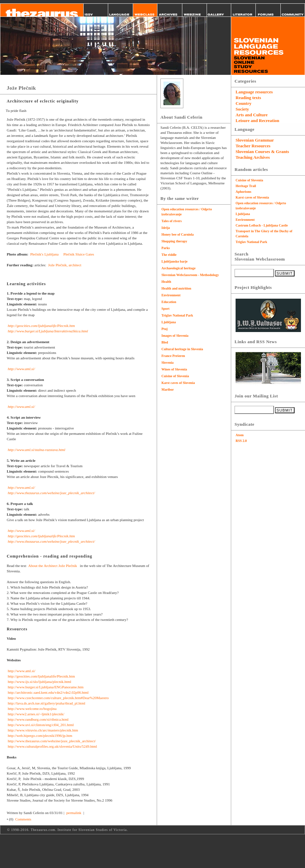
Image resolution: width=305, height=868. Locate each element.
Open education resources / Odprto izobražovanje (187, 212)
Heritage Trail (246, 186)
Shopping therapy (174, 241)
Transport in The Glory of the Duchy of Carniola (264, 234)
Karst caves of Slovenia (178, 383)
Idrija (166, 228)
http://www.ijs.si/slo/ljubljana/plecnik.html (39, 682)
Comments (23, 819)
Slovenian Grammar (255, 140)
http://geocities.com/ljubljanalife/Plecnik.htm (41, 326)
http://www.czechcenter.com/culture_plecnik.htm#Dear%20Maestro (58, 698)
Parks (166, 248)
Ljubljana (169, 322)
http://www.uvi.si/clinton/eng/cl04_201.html (41, 725)
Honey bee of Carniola (178, 234)
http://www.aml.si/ (21, 369)
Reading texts (248, 98)
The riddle (169, 255)
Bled (165, 342)
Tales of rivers (172, 221)
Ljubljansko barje (175, 261)
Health (166, 282)
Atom (240, 435)
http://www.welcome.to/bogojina (32, 709)
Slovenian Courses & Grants (262, 152)
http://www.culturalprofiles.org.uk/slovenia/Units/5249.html (52, 746)
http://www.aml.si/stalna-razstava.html (37, 450)
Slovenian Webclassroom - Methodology (190, 275)
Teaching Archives (253, 157)
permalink (74, 813)
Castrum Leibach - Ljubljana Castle (262, 225)
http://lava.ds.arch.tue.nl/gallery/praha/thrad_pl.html (47, 703)
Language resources (254, 92)
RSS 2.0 (241, 441)
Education (169, 302)
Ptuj (164, 329)
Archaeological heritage (178, 268)
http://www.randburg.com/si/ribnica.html (38, 719)
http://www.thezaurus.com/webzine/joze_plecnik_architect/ (51, 493)
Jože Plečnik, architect (65, 265)
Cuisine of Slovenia (175, 376)
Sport (165, 309)
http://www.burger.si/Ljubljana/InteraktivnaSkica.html (48, 331)
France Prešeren (173, 356)
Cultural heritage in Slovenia (182, 349)
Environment (171, 295)
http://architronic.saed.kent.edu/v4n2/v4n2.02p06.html (48, 692)
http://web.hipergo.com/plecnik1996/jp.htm (40, 736)
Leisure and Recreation (257, 121)
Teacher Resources (253, 146)
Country (243, 103)
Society (242, 109)
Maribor (168, 390)
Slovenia (167, 363)
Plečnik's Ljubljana (45, 254)
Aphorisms (243, 192)
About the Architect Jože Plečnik (54, 566)
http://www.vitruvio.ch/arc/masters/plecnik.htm (43, 730)
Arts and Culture (252, 115)
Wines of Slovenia (174, 369)
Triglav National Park (177, 315)
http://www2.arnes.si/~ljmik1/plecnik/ (36, 714)
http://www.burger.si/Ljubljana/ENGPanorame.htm (46, 687)
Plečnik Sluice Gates (79, 254)
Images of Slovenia (175, 336)
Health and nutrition (176, 288)
